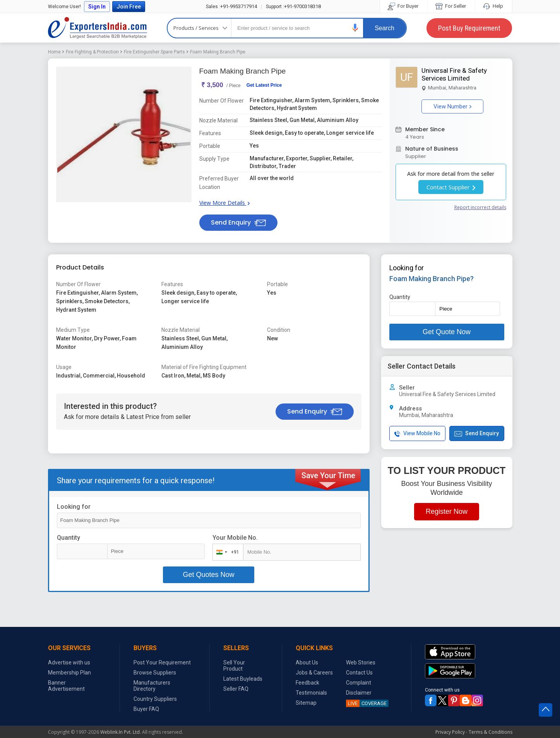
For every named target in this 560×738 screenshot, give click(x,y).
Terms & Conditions (491, 732)
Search (384, 28)
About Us (307, 662)
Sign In (97, 7)
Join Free (129, 7)
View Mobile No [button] (417, 433)
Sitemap (306, 703)
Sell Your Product (234, 666)
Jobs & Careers (314, 673)
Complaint (359, 683)
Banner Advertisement (66, 686)
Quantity (69, 538)
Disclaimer (359, 693)
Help (494, 6)
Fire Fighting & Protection (92, 52)
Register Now (447, 511)
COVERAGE (366, 703)
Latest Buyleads (243, 679)
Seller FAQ (236, 689)
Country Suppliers (155, 699)
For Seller (451, 6)
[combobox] (226, 552)
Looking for (74, 507)
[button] (355, 28)
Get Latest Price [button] (264, 85)
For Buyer (404, 6)
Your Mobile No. (235, 538)
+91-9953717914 (231, 6)
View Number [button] (452, 106)
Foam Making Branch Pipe (218, 52)
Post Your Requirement (162, 662)
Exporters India (98, 28)
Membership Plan (69, 673)
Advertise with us (69, 662)
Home (54, 52)
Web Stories (361, 662)
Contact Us (359, 673)
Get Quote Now (447, 332)
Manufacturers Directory (152, 686)
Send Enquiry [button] (238, 222)
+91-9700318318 (293, 6)
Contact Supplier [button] (451, 187)
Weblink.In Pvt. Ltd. (121, 732)
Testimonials (311, 693)
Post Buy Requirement (469, 28)
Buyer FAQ (146, 709)
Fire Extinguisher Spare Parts (154, 52)
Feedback (307, 683)
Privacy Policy (450, 732)
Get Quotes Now (208, 575)
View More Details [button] (224, 203)
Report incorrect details (480, 207)
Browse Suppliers (155, 673)
